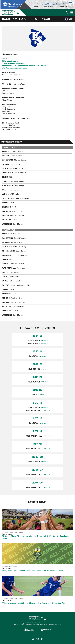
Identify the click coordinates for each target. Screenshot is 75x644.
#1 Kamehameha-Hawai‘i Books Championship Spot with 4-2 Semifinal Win (33, 603)
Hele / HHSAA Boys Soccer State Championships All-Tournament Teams (33, 571)
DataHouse (58, 624)
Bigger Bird (43, 624)
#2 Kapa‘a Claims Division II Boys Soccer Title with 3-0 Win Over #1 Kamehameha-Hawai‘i (37, 537)
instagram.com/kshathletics (15, 68)
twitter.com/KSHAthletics (14, 63)
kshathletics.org (10, 61)
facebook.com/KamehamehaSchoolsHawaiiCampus (24, 66)
